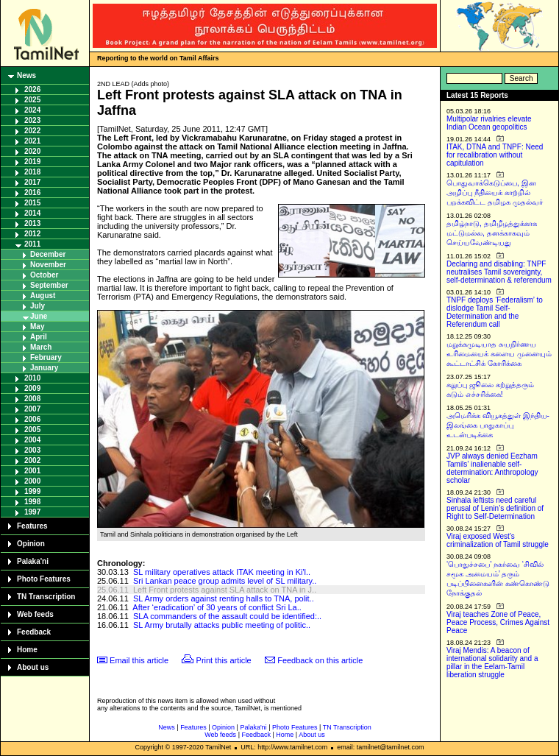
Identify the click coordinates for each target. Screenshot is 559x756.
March (41, 347)
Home (27, 650)
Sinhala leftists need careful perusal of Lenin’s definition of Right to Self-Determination (495, 508)
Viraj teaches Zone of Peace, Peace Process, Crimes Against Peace (498, 622)
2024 (32, 110)
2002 (32, 460)
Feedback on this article (320, 660)
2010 (32, 378)
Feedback (34, 632)
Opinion (31, 544)
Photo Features (44, 579)
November (48, 265)
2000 (32, 481)
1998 (32, 502)
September (49, 285)
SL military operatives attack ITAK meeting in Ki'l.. (222, 572)
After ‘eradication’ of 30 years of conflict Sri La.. (217, 607)
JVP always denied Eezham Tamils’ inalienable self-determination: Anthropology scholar (492, 468)
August (43, 296)
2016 (32, 192)
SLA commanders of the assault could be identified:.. (227, 616)
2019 (32, 162)
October (44, 275)
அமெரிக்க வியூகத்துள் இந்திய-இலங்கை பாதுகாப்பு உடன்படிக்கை (498, 425)
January (44, 368)
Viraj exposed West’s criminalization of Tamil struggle (498, 540)
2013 (32, 223)
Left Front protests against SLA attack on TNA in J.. (225, 590)
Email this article (139, 660)
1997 (32, 512)
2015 (32, 203)
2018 (32, 172)
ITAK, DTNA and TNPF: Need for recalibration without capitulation (495, 155)
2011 (32, 244)
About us (33, 667)
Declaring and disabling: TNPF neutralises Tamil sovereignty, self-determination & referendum (499, 272)
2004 (32, 440)
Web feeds (35, 614)
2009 (32, 388)
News (26, 75)
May (37, 326)
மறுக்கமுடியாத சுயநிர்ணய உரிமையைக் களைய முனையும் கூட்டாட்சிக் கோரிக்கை (499, 354)
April (39, 337)
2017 (32, 182)
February (46, 357)
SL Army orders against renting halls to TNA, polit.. (224, 598)
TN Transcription (46, 597)
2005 (32, 430)
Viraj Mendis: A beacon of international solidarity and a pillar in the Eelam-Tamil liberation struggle (492, 663)
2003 (32, 450)
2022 (32, 131)
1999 (32, 491)
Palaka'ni (33, 561)
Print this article (224, 660)
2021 (32, 141)
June (39, 316)
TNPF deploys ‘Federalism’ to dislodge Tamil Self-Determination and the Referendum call (495, 312)
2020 (32, 151)
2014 (32, 213)
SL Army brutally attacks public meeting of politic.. (222, 625)
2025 (32, 100)
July (38, 306)
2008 (32, 399)
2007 (32, 409)
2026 (32, 89)
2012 (32, 234)
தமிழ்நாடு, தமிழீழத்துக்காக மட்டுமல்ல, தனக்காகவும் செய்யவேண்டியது (492, 233)
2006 (32, 419)
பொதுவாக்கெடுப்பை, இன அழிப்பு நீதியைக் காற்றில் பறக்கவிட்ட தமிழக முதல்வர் (495, 192)
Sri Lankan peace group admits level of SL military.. (225, 581)
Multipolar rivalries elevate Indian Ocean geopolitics (489, 123)
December (48, 254)
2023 (32, 120)
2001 (32, 471)
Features (32, 526)
